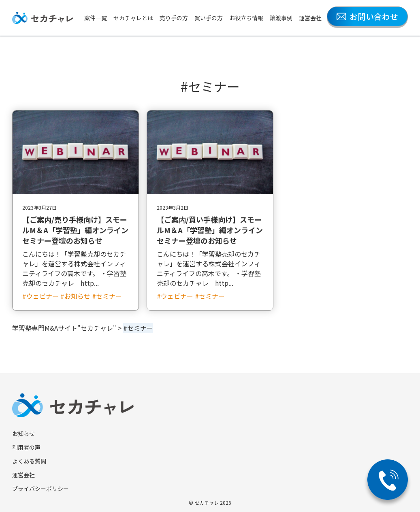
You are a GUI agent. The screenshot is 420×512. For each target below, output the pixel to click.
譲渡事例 (281, 18)
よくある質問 (29, 461)
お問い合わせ (367, 16)
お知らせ (23, 433)
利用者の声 (26, 447)
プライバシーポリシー (41, 489)
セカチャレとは (133, 18)
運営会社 (310, 18)
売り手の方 (174, 18)
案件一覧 (96, 18)
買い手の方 (209, 18)
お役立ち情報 (246, 18)
